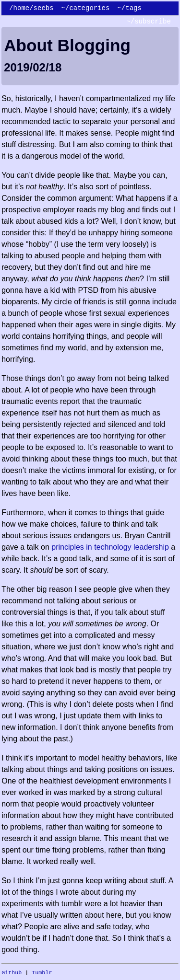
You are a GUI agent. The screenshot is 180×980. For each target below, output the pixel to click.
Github (12, 973)
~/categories (86, 8)
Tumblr (42, 973)
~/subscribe (148, 22)
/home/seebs (31, 8)
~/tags (129, 8)
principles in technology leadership (110, 547)
